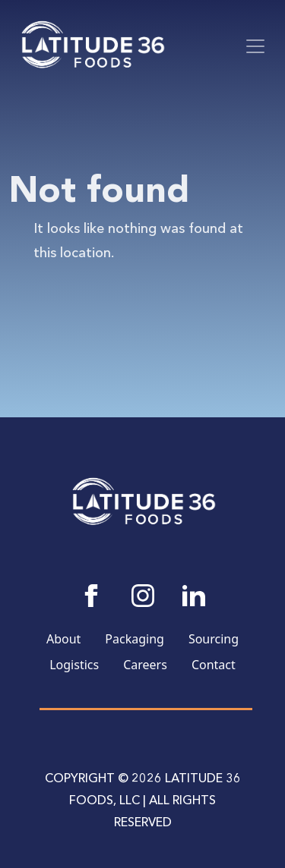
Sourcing (214, 639)
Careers (145, 665)
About (63, 639)
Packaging (135, 639)
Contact (214, 665)
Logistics (74, 665)
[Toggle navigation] (255, 46)
